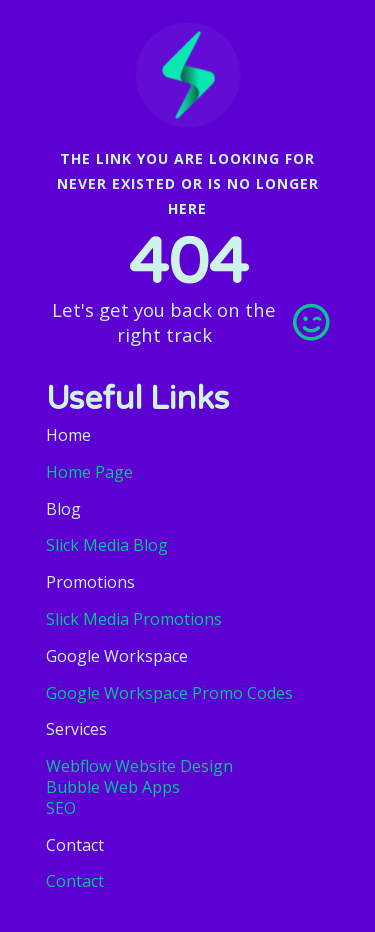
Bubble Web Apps (113, 787)
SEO (61, 808)
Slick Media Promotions (134, 619)
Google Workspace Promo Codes (169, 693)
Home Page (89, 472)
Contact (75, 881)
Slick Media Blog (107, 545)
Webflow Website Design (139, 766)
